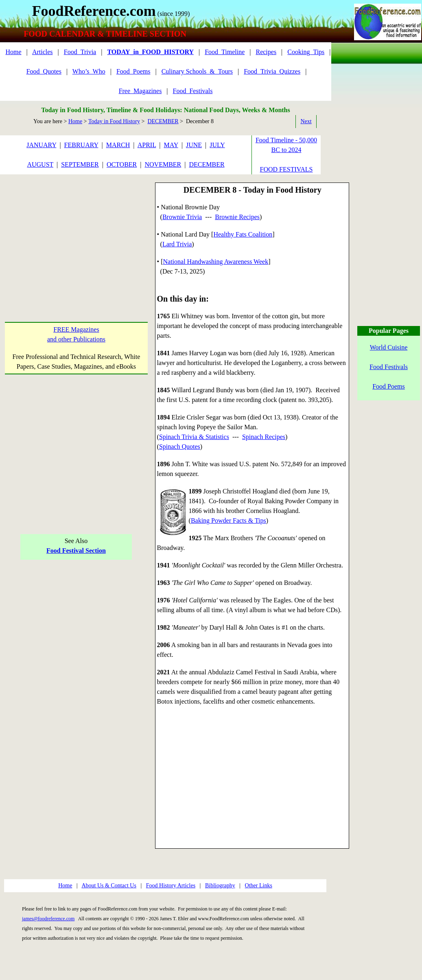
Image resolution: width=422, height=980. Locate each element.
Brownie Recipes (237, 217)
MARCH (118, 145)
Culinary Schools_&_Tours (197, 71)
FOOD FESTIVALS (286, 169)
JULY (217, 145)
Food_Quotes (44, 71)
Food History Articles (171, 885)
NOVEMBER (163, 164)
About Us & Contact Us (109, 885)
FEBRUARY (81, 145)
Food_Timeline (225, 52)
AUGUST (40, 164)
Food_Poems (133, 71)
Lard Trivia (177, 244)
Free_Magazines (140, 91)
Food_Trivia (80, 52)
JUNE (194, 145)
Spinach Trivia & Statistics (194, 437)
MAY (171, 145)
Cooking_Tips (306, 52)
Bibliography (220, 885)
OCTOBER (122, 164)
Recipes (266, 52)
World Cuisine (389, 347)
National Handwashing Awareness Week (215, 262)
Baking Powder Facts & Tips (228, 520)
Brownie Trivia (182, 217)
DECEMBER (163, 121)
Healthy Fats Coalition (243, 234)
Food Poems (389, 386)
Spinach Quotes (180, 447)
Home (13, 52)
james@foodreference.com (48, 919)
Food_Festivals (193, 91)
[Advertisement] (76, 235)
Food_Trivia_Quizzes (272, 71)
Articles (43, 52)
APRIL (147, 145)
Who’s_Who (89, 71)
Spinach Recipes (264, 437)
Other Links (259, 885)
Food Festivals (389, 367)
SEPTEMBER (80, 164)
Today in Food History (114, 121)
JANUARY (41, 145)
